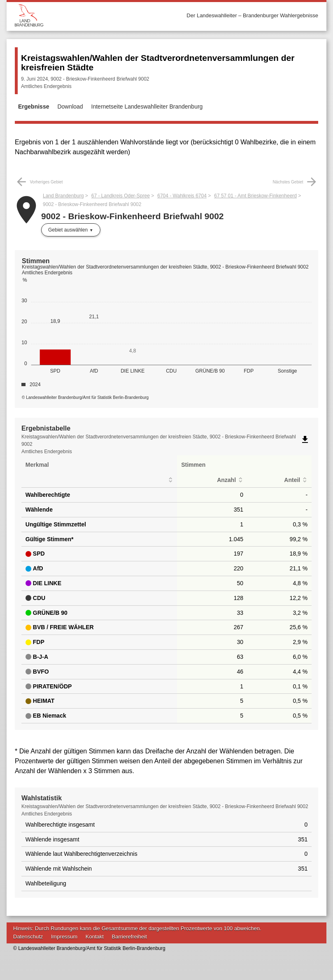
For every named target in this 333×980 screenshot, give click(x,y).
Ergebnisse (34, 107)
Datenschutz (28, 937)
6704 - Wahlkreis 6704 (182, 196)
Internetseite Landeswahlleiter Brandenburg (147, 107)
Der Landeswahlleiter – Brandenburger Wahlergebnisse (252, 15)
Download (70, 107)
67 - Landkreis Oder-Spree (121, 196)
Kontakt (95, 937)
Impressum (64, 937)
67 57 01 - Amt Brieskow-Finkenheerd (255, 196)
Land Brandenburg (63, 196)
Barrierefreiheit (129, 937)
